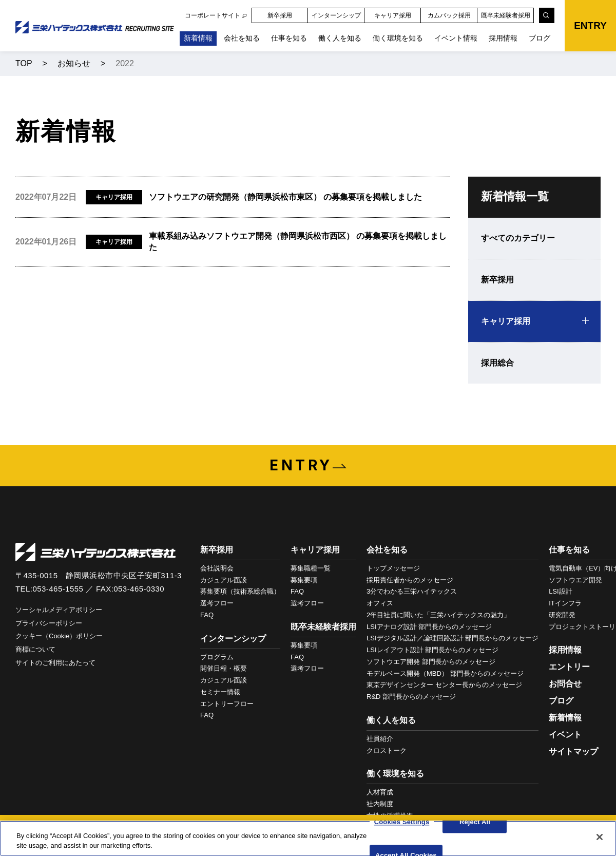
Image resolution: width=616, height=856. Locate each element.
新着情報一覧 (515, 196)
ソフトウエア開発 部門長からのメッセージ (431, 662)
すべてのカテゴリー (518, 238)
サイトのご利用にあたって (55, 663)
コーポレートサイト (213, 15)
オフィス (380, 603)
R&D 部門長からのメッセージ (411, 697)
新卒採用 (280, 15)
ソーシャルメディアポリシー (59, 610)
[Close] (600, 837)
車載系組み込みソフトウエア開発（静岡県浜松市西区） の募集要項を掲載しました (298, 242)
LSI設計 (561, 591)
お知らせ (74, 63)
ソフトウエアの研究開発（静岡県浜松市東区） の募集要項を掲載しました (285, 197)
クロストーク (387, 750)
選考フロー (217, 603)
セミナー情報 (220, 692)
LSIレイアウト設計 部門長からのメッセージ (432, 650)
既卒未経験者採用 (506, 15)
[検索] (547, 15)
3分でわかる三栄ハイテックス (412, 591)
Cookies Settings (402, 822)
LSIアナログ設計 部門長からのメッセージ (429, 627)
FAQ (207, 615)
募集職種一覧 (311, 568)
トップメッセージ (393, 568)
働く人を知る (340, 38)
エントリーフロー (227, 704)
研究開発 (562, 615)
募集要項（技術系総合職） (240, 591)
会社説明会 (217, 568)
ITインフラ (565, 603)
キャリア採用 (393, 15)
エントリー (569, 667)
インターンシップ (336, 15)
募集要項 (304, 580)
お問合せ (565, 684)
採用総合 (497, 363)
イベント (565, 735)
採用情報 (503, 38)
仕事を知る (289, 38)
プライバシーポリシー (49, 623)
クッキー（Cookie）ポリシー (59, 636)
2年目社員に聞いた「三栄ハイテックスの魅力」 (438, 615)
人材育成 (380, 792)
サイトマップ (573, 752)
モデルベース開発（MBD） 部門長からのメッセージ (445, 673)
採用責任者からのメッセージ (410, 580)
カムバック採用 (449, 15)
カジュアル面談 (224, 580)
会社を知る (242, 38)
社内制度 (380, 804)
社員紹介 (380, 739)
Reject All (475, 822)
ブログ (540, 38)
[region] (308, 838)
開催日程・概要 (224, 668)
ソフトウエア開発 (575, 580)
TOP (24, 63)
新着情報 (198, 38)
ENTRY (590, 25)
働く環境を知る (398, 38)
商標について (35, 649)
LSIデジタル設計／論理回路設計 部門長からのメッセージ (453, 638)
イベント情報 (456, 38)
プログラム (217, 657)
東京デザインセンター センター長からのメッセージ (444, 685)
